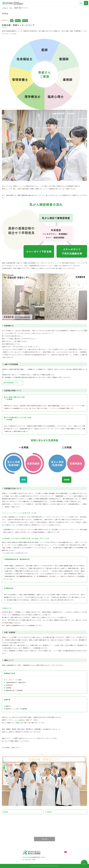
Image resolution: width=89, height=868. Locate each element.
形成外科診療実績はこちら (11, 383)
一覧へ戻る (44, 839)
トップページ (5, 8)
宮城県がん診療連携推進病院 (18, 4)
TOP (84, 864)
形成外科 (49, 812)
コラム (11, 8)
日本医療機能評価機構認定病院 (18, 3)
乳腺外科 (6, 812)
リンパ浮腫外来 (20, 720)
